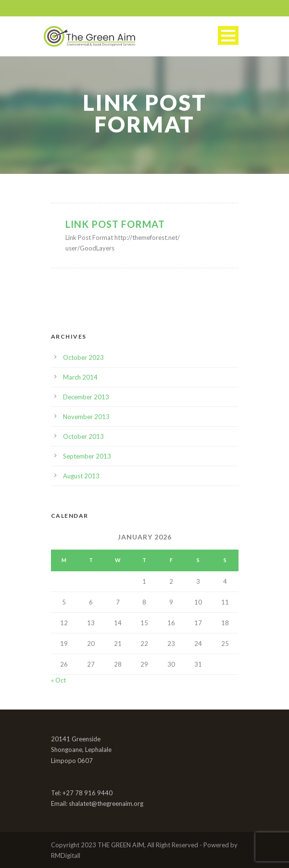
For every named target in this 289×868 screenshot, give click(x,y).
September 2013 (87, 456)
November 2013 (86, 417)
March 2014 (80, 377)
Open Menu (228, 35)
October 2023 (83, 357)
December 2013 (86, 397)
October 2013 (83, 436)
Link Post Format (115, 224)
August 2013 (81, 476)
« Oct (58, 680)
